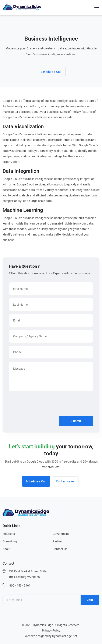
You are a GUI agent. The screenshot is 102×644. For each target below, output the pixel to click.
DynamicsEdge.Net (65, 636)
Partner (58, 541)
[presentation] (41, 404)
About (7, 549)
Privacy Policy (51, 630)
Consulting (10, 541)
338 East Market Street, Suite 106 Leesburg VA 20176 (27, 574)
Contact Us (60, 549)
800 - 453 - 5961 (20, 585)
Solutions (9, 534)
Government (61, 534)
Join (90, 600)
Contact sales (65, 481)
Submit (76, 421)
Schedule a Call (51, 72)
